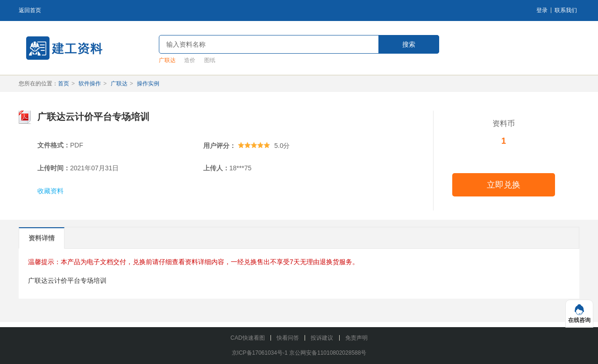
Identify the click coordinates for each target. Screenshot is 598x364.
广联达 (167, 60)
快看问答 (288, 338)
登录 (542, 10)
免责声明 (356, 338)
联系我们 (566, 10)
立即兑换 (504, 185)
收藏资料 (50, 191)
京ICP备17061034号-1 (260, 353)
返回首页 (30, 10)
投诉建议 (322, 338)
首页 (64, 84)
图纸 (210, 60)
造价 (190, 60)
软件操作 (90, 84)
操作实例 (148, 84)
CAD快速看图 (247, 338)
